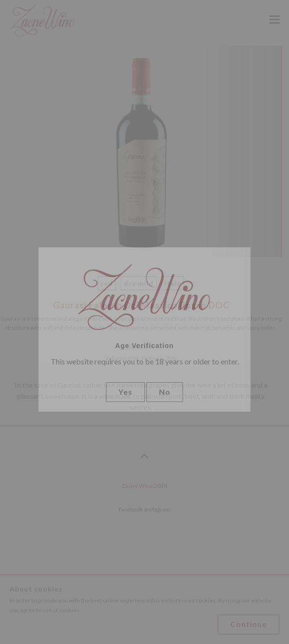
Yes (125, 392)
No (165, 392)
